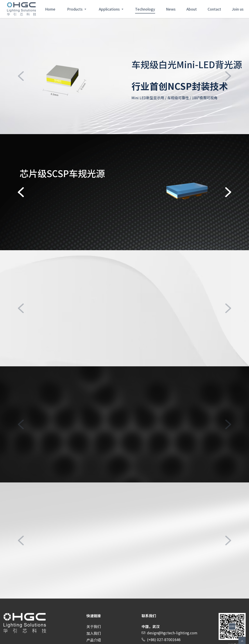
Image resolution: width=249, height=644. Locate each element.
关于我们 (94, 626)
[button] (21, 76)
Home (50, 9)
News (171, 9)
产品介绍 (94, 640)
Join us (238, 9)
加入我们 (94, 633)
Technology (145, 9)
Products (75, 9)
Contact (214, 9)
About (192, 9)
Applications (110, 9)
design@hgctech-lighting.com (172, 633)
